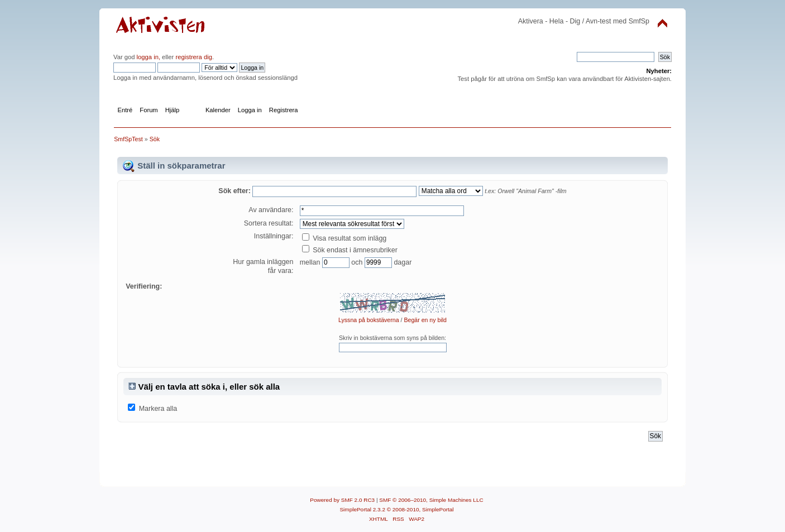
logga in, (149, 57)
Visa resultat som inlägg (344, 238)
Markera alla (158, 409)
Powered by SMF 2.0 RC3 (342, 500)
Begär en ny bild (425, 320)
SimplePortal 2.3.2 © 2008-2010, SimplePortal (396, 509)
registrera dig (193, 57)
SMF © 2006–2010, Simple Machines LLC (431, 500)
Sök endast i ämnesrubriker (350, 250)
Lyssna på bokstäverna (369, 320)
